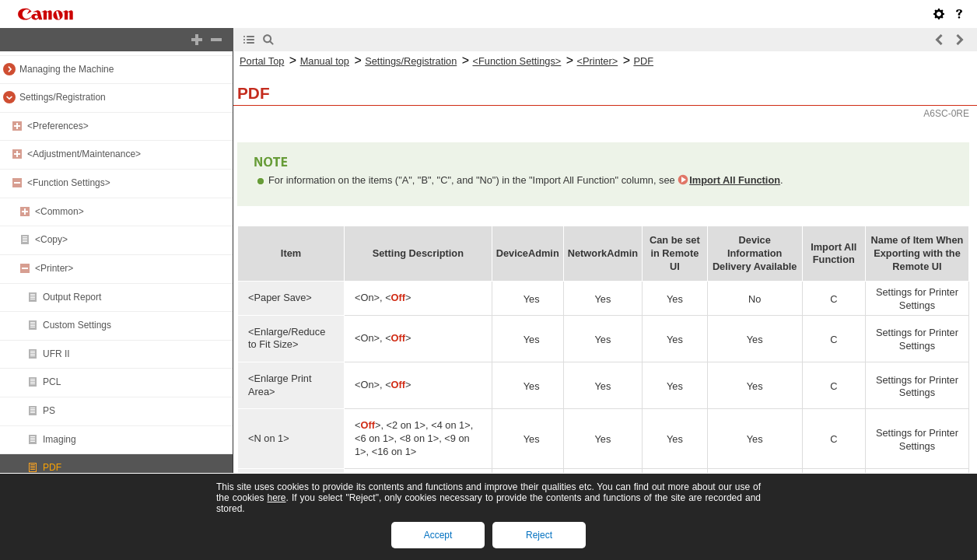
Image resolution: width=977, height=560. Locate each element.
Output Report (72, 297)
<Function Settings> (69, 183)
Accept (438, 535)
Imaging (60, 439)
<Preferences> (58, 126)
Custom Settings (77, 325)
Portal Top (262, 61)
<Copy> (51, 240)
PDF (52, 467)
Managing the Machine (67, 69)
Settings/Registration (63, 97)
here (276, 498)
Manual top (325, 61)
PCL (52, 382)
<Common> (60, 212)
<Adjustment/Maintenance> (84, 154)
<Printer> (54, 268)
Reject (539, 535)
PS (49, 411)
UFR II (56, 354)
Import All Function (735, 180)
